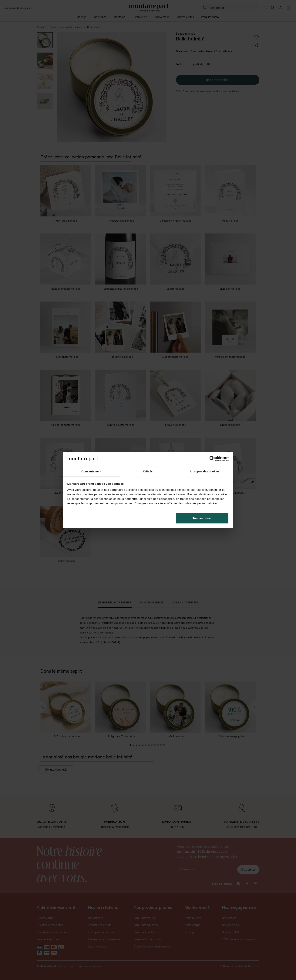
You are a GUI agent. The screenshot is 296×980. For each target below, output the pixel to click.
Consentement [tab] (91, 471)
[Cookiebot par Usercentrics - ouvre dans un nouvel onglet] (212, 459)
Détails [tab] (148, 471)
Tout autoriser (202, 518)
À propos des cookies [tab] (205, 471)
